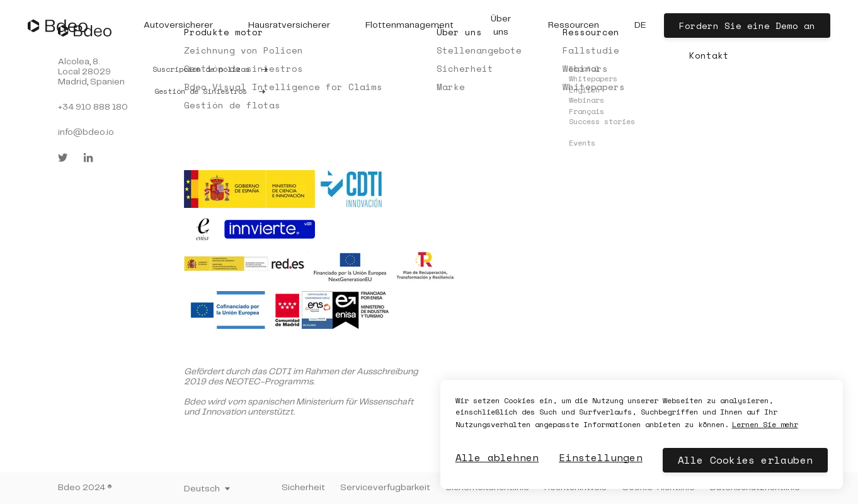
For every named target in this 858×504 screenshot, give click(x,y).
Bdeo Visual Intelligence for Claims (283, 87)
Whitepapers (594, 87)
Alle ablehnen (497, 457)
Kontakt (709, 55)
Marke (451, 87)
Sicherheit (465, 68)
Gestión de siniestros (243, 68)
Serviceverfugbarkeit (385, 488)
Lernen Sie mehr (765, 424)
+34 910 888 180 (93, 107)
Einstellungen (601, 457)
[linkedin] (88, 157)
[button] (178, 26)
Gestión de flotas (232, 105)
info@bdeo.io (86, 132)
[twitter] (63, 157)
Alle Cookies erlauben (745, 460)
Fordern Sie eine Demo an (747, 26)
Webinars (585, 68)
